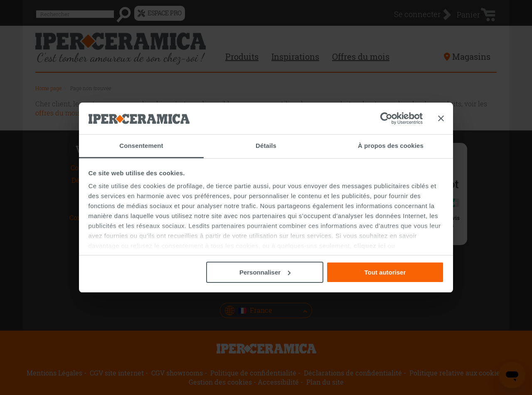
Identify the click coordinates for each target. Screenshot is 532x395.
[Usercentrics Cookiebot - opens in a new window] (386, 118)
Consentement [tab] (141, 146)
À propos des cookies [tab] (391, 146)
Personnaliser (265, 272)
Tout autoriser (385, 272)
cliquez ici (370, 246)
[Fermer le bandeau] (441, 118)
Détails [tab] (266, 146)
